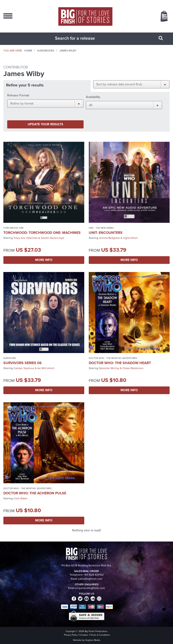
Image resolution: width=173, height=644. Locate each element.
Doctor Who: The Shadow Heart (120, 363)
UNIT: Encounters (106, 233)
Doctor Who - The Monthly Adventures (113, 358)
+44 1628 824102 (93, 575)
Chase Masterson (133, 368)
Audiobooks (46, 51)
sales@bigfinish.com (90, 579)
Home (28, 51)
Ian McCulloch (46, 368)
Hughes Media (93, 640)
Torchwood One (14, 228)
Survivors (10, 358)
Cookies (84, 635)
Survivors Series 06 (23, 363)
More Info (44, 260)
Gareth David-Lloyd (52, 238)
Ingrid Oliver (130, 238)
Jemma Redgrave (109, 238)
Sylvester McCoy (109, 368)
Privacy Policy (71, 635)
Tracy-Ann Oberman (26, 238)
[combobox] (81, 38)
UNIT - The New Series (101, 228)
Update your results (45, 124)
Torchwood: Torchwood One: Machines (42, 233)
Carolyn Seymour (24, 368)
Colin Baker (20, 498)
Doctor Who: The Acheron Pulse (35, 493)
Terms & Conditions (100, 635)
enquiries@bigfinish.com (90, 588)
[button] (131, 84)
